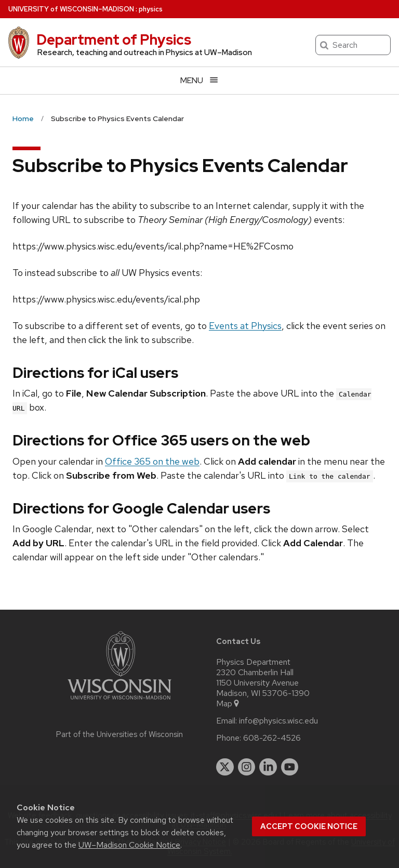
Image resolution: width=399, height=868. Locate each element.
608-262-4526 (272, 738)
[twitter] (225, 767)
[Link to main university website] (119, 701)
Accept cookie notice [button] (309, 826)
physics (151, 9)
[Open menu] (199, 80)
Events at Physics (245, 326)
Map (228, 704)
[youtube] (290, 767)
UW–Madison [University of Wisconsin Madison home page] (71, 9)
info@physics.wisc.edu (278, 721)
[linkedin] (268, 767)
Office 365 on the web (152, 461)
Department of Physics (114, 40)
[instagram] (247, 767)
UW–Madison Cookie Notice (129, 845)
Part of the (119, 734)
